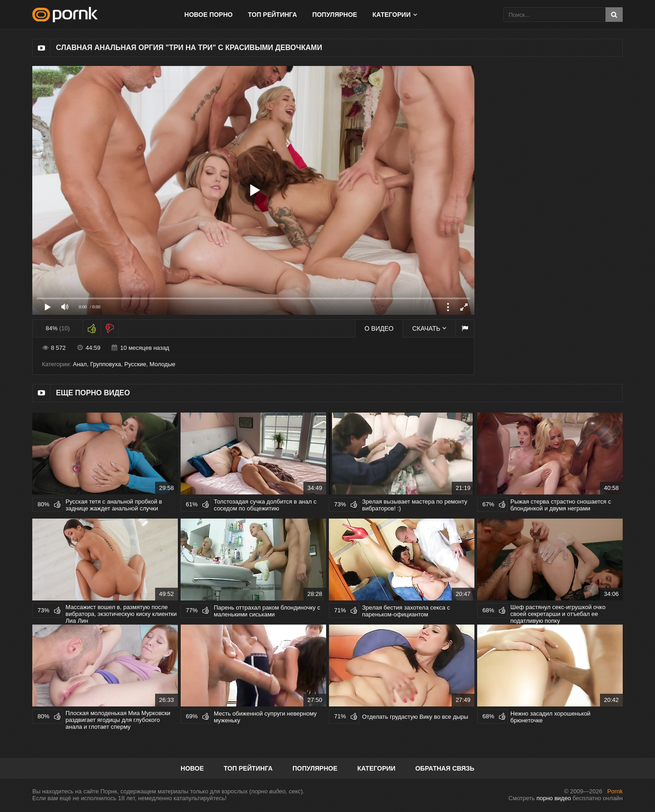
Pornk (615, 791)
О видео (379, 328)
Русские (135, 364)
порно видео (554, 798)
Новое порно (208, 15)
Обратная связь (445, 768)
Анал (80, 364)
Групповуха (106, 364)
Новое (192, 768)
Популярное (335, 15)
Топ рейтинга (272, 15)
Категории (392, 15)
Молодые (163, 364)
